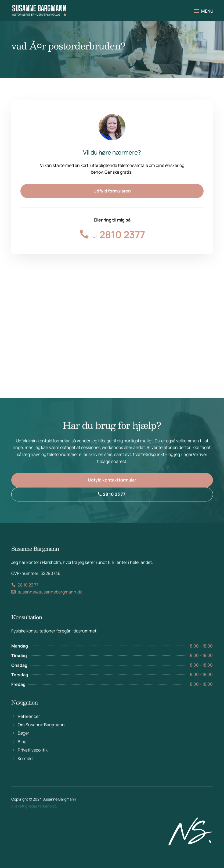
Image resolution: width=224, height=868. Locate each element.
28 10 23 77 (114, 498)
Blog (22, 751)
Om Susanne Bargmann (41, 734)
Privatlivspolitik (33, 760)
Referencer (29, 726)
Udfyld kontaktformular (112, 484)
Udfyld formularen (112, 191)
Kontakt (25, 768)
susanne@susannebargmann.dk (50, 602)
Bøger (24, 743)
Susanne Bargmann (59, 802)
